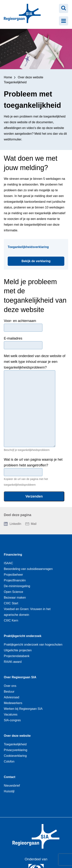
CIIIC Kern (11, 620)
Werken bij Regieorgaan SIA (23, 709)
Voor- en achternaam (20, 321)
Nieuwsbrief (12, 786)
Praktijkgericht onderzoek (23, 636)
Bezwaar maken (15, 598)
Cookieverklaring (15, 756)
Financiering (13, 555)
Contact (10, 777)
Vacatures (11, 714)
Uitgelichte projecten (18, 650)
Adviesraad (12, 697)
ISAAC (8, 563)
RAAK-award (13, 662)
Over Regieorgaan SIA (20, 677)
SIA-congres (12, 720)
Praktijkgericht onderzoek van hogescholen (33, 645)
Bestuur (9, 692)
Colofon (9, 761)
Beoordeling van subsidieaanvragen (28, 569)
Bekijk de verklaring (43, 260)
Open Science (14, 592)
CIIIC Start (11, 603)
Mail (34, 524)
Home (8, 77)
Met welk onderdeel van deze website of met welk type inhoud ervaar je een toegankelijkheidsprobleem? (35, 362)
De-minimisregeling (17, 586)
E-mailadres (13, 338)
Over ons (10, 686)
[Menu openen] (64, 21)
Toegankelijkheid (15, 82)
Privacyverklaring (16, 750)
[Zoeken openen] (64, 8)
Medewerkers (13, 703)
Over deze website (31, 77)
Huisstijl (9, 791)
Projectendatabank (17, 656)
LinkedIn (15, 524)
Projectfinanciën (15, 580)
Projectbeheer (13, 575)
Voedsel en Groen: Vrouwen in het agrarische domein (27, 612)
